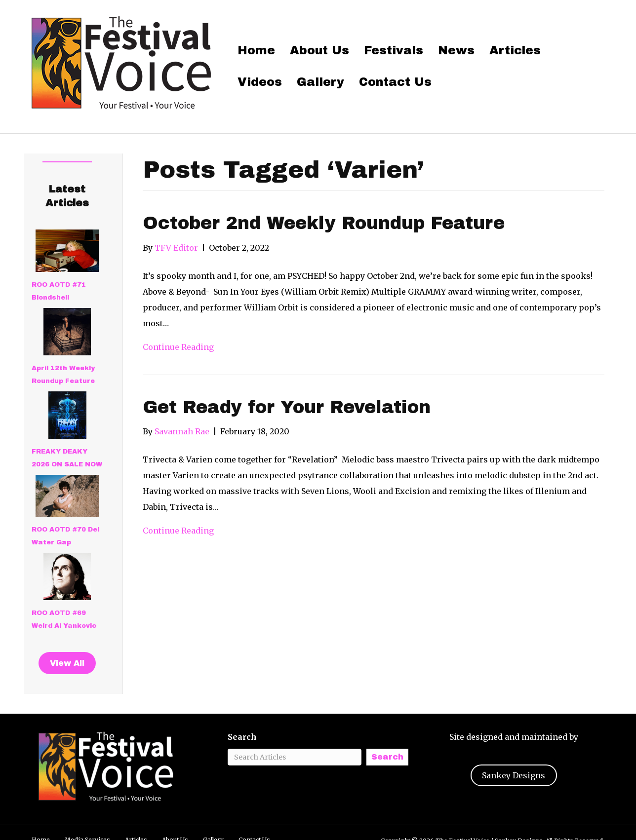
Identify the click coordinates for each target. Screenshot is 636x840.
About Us (319, 50)
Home (256, 50)
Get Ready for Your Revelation (287, 407)
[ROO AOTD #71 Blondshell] (67, 251)
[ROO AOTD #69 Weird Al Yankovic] (67, 576)
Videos (260, 82)
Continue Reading (178, 347)
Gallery (320, 82)
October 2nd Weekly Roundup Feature (324, 223)
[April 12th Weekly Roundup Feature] (67, 332)
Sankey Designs (514, 775)
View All (67, 663)
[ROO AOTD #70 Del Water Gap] (67, 496)
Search (242, 737)
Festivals (394, 50)
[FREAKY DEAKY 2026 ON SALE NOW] (67, 415)
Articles (515, 50)
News (456, 50)
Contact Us (395, 82)
